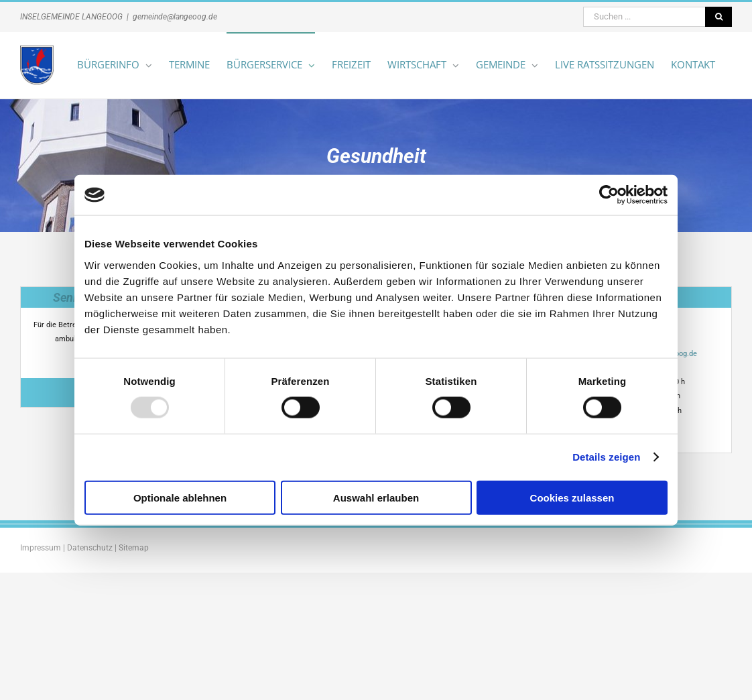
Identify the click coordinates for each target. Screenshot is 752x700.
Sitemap (134, 548)
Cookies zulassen (572, 497)
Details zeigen (606, 457)
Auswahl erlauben (376, 497)
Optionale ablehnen (180, 497)
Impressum (41, 548)
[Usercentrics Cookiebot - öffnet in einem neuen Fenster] (609, 195)
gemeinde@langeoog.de (175, 17)
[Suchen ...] (644, 17)
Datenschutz (90, 548)
